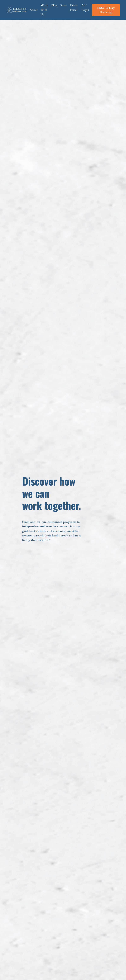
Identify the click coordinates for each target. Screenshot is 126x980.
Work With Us (44, 10)
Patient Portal (74, 8)
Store (64, 5)
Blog (54, 5)
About (34, 10)
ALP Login (85, 8)
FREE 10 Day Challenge (106, 10)
